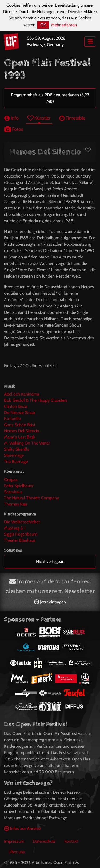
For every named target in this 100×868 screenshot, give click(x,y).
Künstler (39, 118)
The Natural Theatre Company (31, 498)
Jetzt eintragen (50, 602)
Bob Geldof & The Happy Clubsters (36, 400)
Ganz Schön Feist (20, 425)
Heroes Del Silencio (22, 431)
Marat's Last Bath (20, 437)
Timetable (72, 118)
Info (11, 118)
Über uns (17, 852)
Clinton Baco (16, 406)
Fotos (14, 129)
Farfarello (12, 419)
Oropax (11, 480)
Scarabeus (13, 492)
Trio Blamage (16, 461)
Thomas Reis (16, 504)
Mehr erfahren (64, 25)
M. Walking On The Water (27, 443)
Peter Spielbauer (19, 486)
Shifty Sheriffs (17, 449)
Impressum (14, 841)
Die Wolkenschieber (22, 522)
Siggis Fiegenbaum (21, 534)
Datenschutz (44, 841)
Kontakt (71, 841)
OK (43, 25)
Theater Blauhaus (20, 540)
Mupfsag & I (15, 528)
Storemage (14, 455)
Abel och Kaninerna (22, 394)
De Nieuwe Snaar (20, 412)
